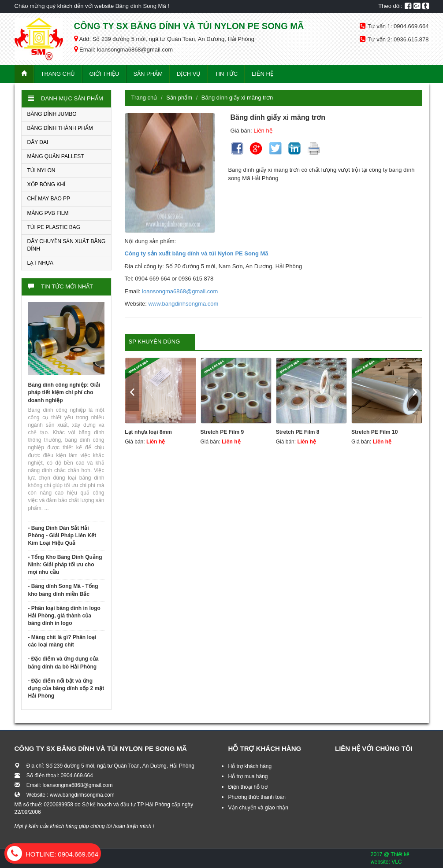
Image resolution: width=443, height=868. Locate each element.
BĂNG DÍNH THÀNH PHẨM (60, 128)
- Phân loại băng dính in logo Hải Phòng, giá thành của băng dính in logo (64, 616)
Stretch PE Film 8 (298, 432)
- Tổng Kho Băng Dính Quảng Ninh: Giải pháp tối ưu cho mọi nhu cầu (65, 565)
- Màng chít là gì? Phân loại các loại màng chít (62, 641)
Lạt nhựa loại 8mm (148, 432)
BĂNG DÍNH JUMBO (52, 114)
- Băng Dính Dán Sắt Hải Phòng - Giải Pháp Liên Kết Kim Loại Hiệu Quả (62, 536)
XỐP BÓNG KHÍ (47, 185)
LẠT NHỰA (40, 263)
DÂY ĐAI (38, 142)
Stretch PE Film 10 (374, 432)
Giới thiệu (104, 74)
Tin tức (226, 74)
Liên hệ (262, 74)
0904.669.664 (53, 854)
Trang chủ (58, 74)
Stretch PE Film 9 (222, 432)
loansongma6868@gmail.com (180, 291)
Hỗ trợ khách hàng (250, 766)
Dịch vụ (189, 74)
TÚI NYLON (41, 170)
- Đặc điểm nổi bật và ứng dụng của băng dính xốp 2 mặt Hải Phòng (66, 688)
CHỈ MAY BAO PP (49, 199)
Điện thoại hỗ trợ (248, 787)
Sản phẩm (148, 74)
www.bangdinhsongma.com (183, 304)
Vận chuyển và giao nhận (258, 808)
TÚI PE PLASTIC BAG (54, 227)
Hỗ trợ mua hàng (248, 776)
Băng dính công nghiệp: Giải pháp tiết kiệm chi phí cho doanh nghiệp (64, 392)
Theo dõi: (390, 6)
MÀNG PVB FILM (48, 213)
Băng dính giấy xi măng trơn (237, 98)
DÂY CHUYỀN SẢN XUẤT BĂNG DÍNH (67, 245)
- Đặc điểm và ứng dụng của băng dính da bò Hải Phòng (63, 663)
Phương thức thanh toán (257, 797)
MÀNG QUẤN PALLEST (56, 156)
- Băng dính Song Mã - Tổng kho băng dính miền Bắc (63, 590)
